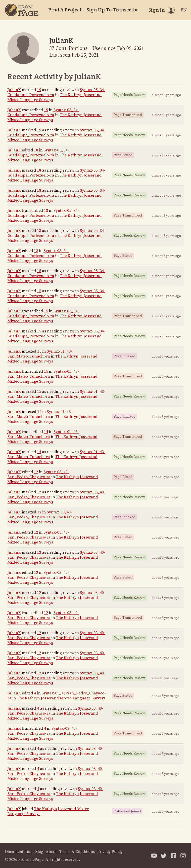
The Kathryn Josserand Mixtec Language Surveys (52, 359)
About (51, 852)
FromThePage (31, 860)
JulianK (14, 90)
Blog (39, 852)
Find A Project (65, 10)
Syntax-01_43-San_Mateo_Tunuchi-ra (40, 354)
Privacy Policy (110, 852)
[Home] (22, 10)
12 (36, 472)
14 (39, 412)
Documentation (19, 852)
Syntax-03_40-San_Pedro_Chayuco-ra (38, 474)
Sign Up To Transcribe (113, 10)
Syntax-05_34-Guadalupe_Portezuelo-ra (43, 112)
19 (39, 90)
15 (36, 251)
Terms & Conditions (77, 852)
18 (36, 150)
